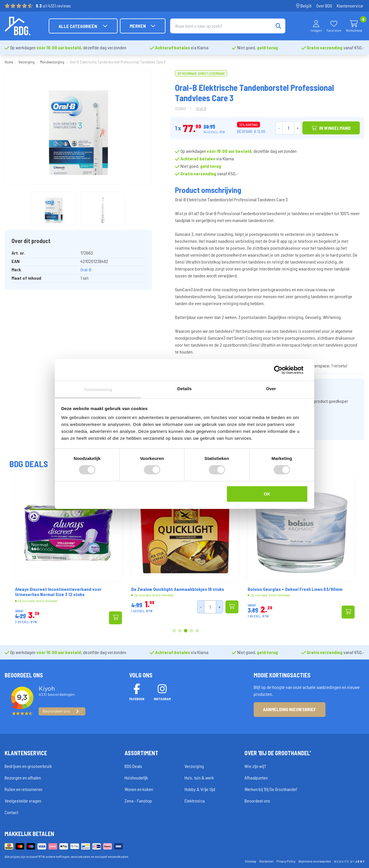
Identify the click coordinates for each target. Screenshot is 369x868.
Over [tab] (271, 389)
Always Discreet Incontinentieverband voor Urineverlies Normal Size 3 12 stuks (90, 592)
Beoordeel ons (257, 801)
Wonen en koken (139, 789)
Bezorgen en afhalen (23, 778)
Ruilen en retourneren (23, 789)
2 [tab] (180, 631)
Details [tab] (184, 389)
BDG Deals (133, 766)
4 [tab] (191, 631)
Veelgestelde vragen (23, 801)
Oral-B (86, 269)
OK (267, 494)
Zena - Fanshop (138, 801)
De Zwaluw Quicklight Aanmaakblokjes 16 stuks (210, 589)
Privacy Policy (286, 861)
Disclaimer (266, 861)
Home (9, 62)
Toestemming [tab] (98, 389)
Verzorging (27, 62)
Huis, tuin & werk (199, 778)
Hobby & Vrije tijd (200, 789)
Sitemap (251, 861)
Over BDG (324, 6)
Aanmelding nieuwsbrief (290, 709)
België (304, 6)
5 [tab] (197, 631)
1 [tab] (174, 631)
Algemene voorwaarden (315, 861)
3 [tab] (186, 631)
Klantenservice (350, 6)
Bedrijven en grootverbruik (28, 766)
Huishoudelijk (136, 778)
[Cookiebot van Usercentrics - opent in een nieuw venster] (283, 370)
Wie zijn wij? (255, 766)
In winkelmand (331, 128)
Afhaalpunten (256, 778)
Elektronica (195, 801)
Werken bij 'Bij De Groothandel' (271, 789)
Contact (12, 812)
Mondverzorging (52, 62)
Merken (143, 26)
